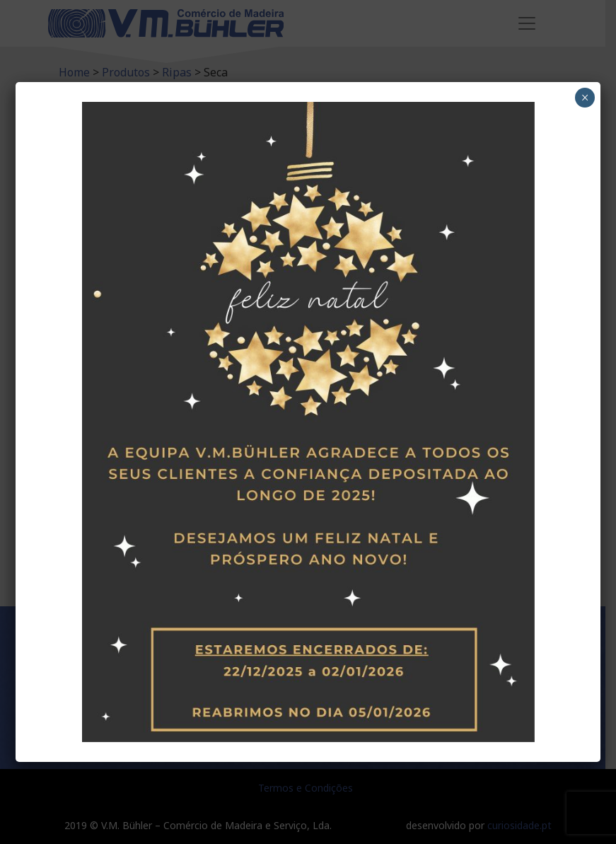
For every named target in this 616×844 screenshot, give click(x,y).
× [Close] (585, 98)
